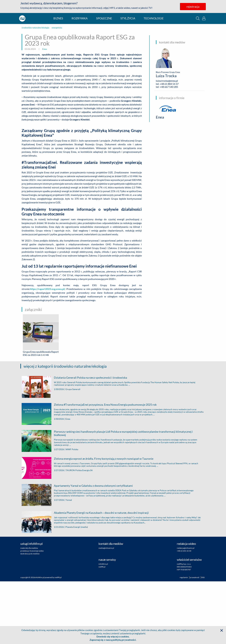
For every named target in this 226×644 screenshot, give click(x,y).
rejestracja (193, 7)
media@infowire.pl (106, 611)
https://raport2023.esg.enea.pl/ (48, 352)
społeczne (104, 18)
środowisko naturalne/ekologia (35, 28)
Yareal (69, 563)
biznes (58, 18)
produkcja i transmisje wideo (32, 613)
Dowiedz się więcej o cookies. (113, 636)
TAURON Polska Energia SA (79, 533)
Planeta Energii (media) (77, 590)
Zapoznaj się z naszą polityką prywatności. (113, 640)
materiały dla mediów (29, 611)
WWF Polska (72, 512)
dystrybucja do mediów (30, 616)
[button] (198, 18)
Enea (45, 49)
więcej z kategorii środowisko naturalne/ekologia (65, 429)
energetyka (57, 28)
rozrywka (80, 18)
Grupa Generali (73, 452)
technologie (154, 18)
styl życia (128, 18)
